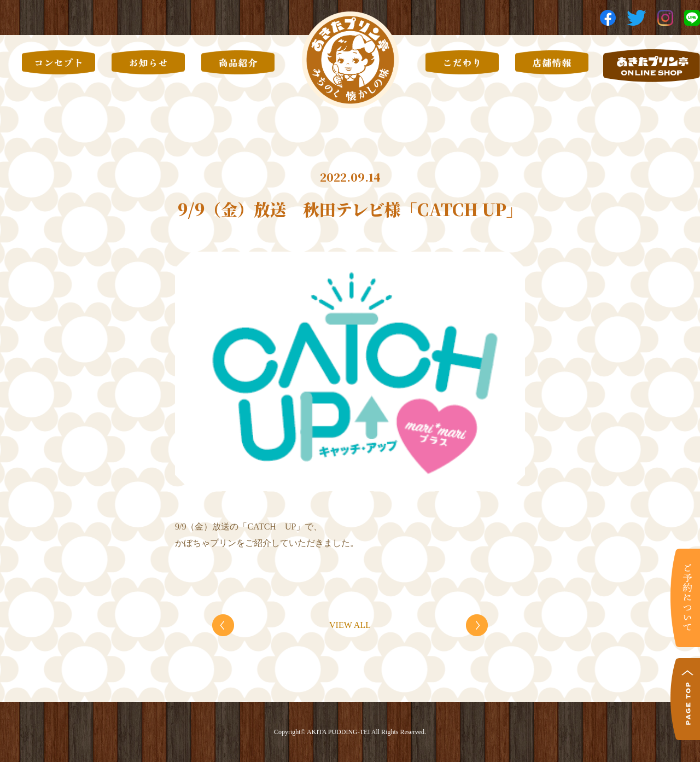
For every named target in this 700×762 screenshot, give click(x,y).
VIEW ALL (350, 625)
